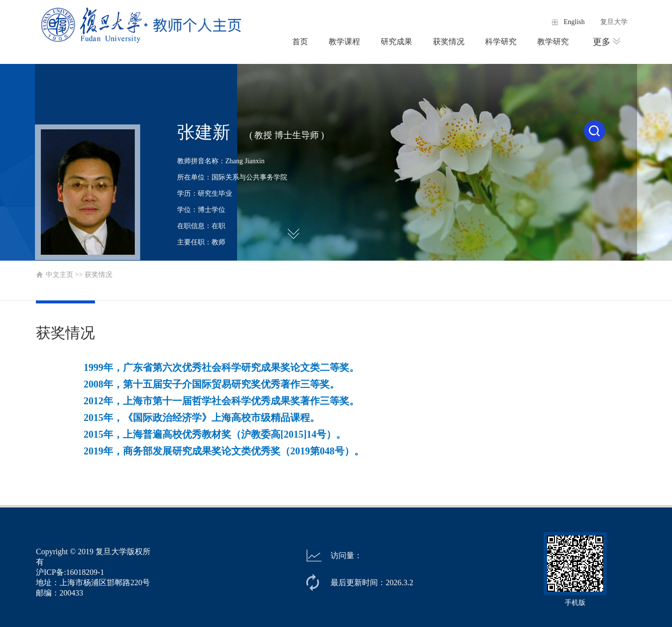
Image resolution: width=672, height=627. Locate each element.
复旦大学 (614, 22)
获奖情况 (449, 42)
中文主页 (60, 275)
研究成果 (397, 42)
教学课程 (344, 42)
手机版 (575, 603)
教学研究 (553, 42)
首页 (300, 42)
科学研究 (501, 42)
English (574, 22)
